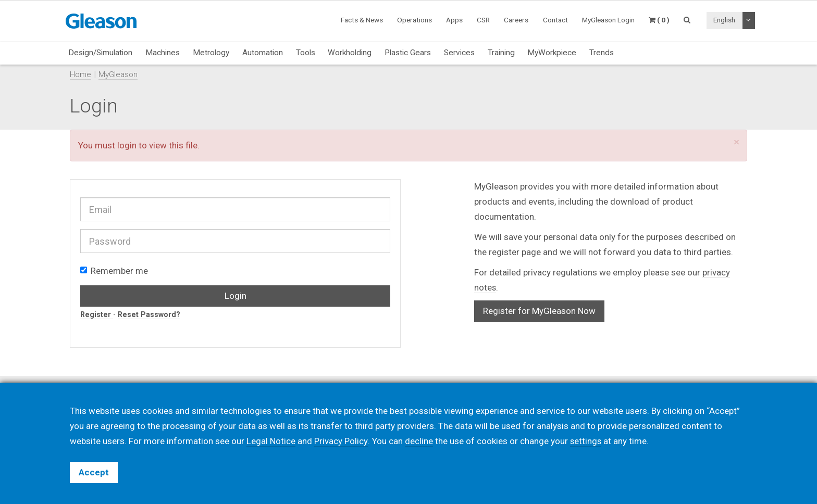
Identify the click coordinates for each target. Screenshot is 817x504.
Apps (454, 20)
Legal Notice (271, 441)
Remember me (114, 271)
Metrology (211, 53)
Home (81, 74)
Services (459, 53)
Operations (414, 20)
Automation (263, 53)
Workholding (350, 53)
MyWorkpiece (552, 53)
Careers (516, 20)
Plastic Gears (408, 53)
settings (586, 441)
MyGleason (118, 74)
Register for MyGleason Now (539, 311)
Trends (602, 53)
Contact (555, 20)
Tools (306, 53)
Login (236, 296)
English (724, 20)
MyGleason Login (608, 20)
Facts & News (362, 20)
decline (418, 441)
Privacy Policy (341, 441)
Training (501, 53)
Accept (94, 472)
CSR (483, 20)
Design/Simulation (100, 53)
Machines (163, 53)
